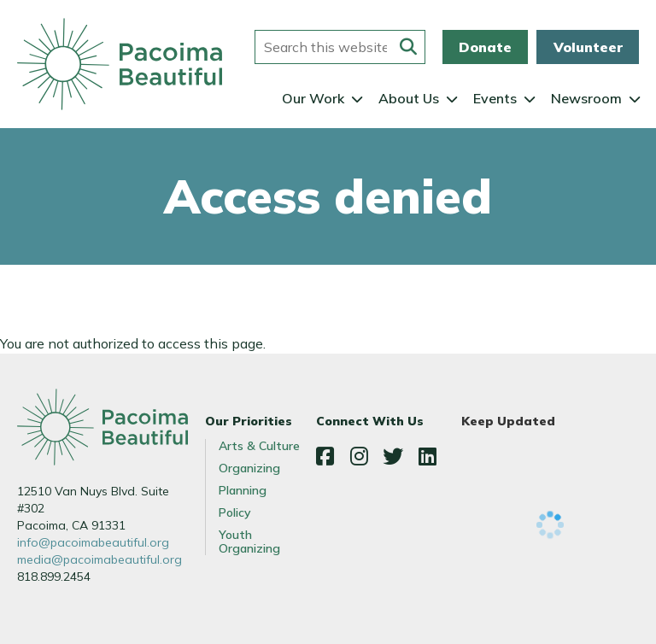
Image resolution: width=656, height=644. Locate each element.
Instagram (359, 456)
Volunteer (588, 47)
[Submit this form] (408, 47)
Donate (485, 47)
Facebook (325, 456)
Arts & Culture (259, 446)
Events (495, 98)
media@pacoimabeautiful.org (100, 559)
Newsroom (586, 98)
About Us (409, 98)
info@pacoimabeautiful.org (93, 542)
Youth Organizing (249, 542)
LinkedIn (427, 456)
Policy (235, 512)
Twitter (393, 456)
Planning (243, 490)
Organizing (249, 468)
